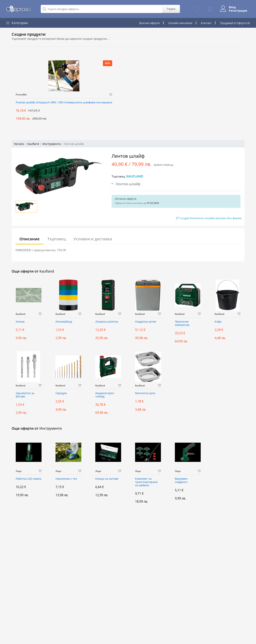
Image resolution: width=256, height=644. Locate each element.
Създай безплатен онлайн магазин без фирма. (209, 218)
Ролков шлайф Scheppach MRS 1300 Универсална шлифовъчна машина (64, 103)
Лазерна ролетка (107, 322)
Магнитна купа (145, 393)
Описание (30, 239)
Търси (171, 9)
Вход (232, 7)
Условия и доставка (93, 239)
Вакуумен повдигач (181, 480)
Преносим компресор (182, 323)
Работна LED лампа (29, 479)
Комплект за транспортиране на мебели (146, 482)
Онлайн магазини (180, 23)
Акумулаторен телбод (105, 395)
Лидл (19, 471)
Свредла (61, 393)
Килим (20, 322)
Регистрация (238, 11)
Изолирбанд (64, 322)
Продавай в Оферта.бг (235, 23)
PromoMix (21, 95)
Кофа (218, 322)
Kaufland (33, 144)
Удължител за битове (25, 395)
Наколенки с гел (66, 479)
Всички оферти (150, 23)
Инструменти (52, 144)
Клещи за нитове (107, 479)
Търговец (57, 239)
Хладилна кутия (146, 322)
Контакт (206, 23)
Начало (19, 144)
